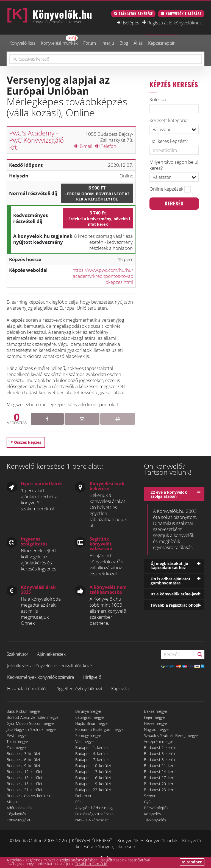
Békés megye (156, 711)
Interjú (108, 43)
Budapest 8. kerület (161, 760)
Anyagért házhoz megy (94, 808)
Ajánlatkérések (51, 654)
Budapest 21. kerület (25, 790)
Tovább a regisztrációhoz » (176, 605)
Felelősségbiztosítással (95, 814)
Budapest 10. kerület (93, 766)
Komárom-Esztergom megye (99, 729)
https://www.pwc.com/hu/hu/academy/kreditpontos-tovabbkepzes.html (103, 276)
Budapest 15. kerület (25, 778)
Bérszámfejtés (156, 808)
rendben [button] (192, 862)
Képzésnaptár (161, 43)
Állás (138, 43)
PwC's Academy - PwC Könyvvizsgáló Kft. (36, 140)
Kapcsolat (121, 689)
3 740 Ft (98, 218)
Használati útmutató (26, 689)
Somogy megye (88, 735)
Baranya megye (88, 711)
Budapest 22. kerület (93, 790)
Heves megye (156, 723)
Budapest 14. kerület (162, 772)
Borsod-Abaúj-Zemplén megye (33, 717)
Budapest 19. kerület (93, 784)
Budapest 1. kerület (92, 747)
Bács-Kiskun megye (23, 711)
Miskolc (13, 802)
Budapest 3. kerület (23, 754)
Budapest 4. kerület (92, 754)
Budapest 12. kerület (25, 772)
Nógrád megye (156, 729)
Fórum (90, 43)
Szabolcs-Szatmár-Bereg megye (171, 735)
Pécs (79, 802)
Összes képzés (28, 442)
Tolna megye (17, 741)
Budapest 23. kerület (162, 790)
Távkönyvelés (155, 820)
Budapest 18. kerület (25, 784)
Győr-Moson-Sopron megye (30, 723)
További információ (91, 864)
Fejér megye (154, 717)
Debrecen (84, 796)
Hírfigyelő (92, 677)
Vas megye (84, 741)
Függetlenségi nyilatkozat (78, 689)
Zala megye (16, 747)
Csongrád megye (90, 717)
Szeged (150, 796)
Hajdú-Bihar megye (91, 723)
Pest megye (17, 735)
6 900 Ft (97, 193)
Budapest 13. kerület (93, 772)
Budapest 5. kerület (161, 754)
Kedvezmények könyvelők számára (41, 677)
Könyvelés (152, 814)
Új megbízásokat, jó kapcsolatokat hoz (169, 566)
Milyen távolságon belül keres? (174, 165)
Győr (148, 802)
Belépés (131, 22)
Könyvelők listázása (184, 14)
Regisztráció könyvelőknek (174, 22)
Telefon (106, 146)
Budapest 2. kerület (161, 747)
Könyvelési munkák (59, 41)
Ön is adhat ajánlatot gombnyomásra (170, 581)
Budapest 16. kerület (93, 778)
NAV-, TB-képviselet (92, 820)
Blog (124, 43)
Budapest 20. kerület (162, 784)
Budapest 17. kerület (162, 778)
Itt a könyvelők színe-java (175, 594)
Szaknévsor (17, 654)
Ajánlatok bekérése (136, 14)
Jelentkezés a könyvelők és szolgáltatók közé (50, 666)
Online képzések (166, 189)
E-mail (83, 146)
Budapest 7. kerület (92, 760)
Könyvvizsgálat (19, 820)
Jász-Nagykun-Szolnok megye (31, 729)
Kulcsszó (159, 100)
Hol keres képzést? (169, 141)
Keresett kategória (169, 120)
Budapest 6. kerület (23, 760)
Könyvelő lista (22, 43)
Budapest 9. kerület (23, 766)
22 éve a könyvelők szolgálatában (169, 494)
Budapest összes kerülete (29, 796)
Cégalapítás (16, 814)
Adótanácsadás (20, 808)
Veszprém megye (159, 741)
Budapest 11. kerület (162, 766)
